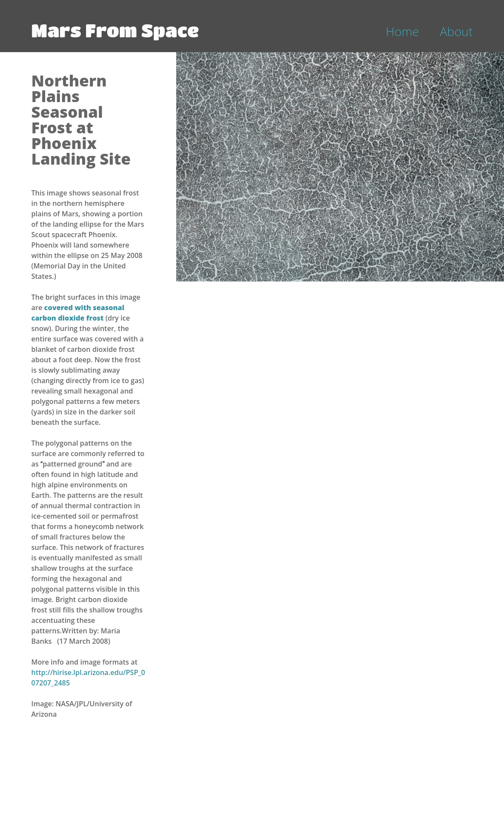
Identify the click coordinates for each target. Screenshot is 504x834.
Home (403, 31)
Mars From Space (115, 30)
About (456, 31)
